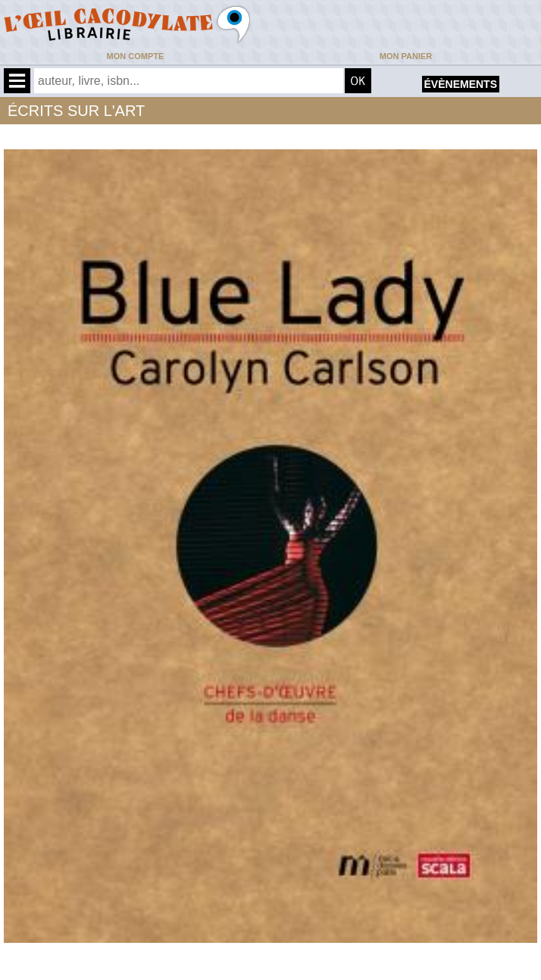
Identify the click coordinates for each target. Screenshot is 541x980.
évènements (461, 84)
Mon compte (136, 56)
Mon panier (406, 56)
